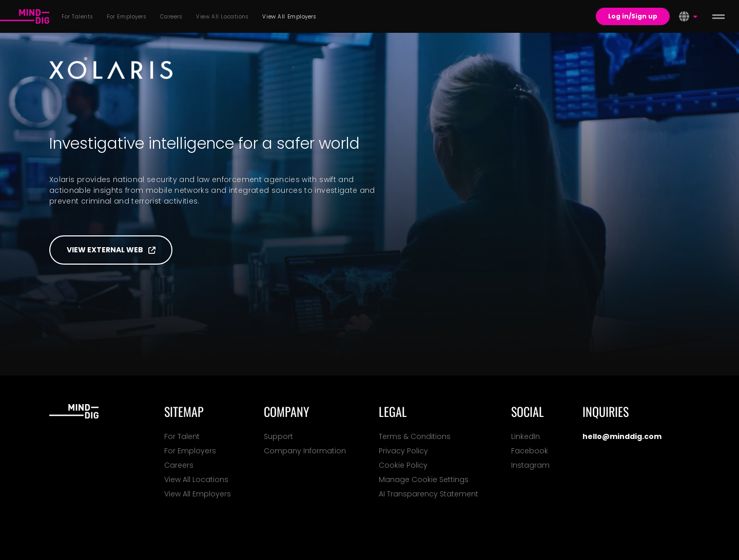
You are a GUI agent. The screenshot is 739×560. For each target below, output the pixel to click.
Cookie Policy (403, 465)
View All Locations (196, 479)
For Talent (182, 436)
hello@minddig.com (622, 436)
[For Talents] (25, 16)
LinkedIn (526, 436)
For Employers (190, 451)
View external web (111, 250)
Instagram (530, 465)
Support (278, 436)
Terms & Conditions (415, 436)
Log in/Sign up (633, 16)
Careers (179, 465)
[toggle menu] (718, 16)
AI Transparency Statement (429, 494)
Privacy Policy (403, 451)
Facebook (530, 451)
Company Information (305, 451)
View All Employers (198, 494)
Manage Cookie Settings (424, 479)
